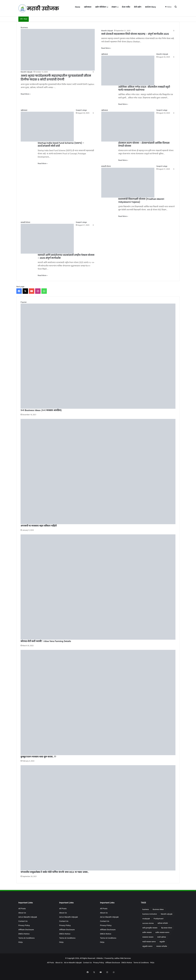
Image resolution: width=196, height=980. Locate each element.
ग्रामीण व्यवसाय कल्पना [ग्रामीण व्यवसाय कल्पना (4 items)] (162, 933)
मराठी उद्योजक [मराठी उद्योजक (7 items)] (162, 937)
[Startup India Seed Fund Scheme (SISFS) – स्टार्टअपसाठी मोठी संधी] (47, 125)
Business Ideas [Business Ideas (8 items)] (158, 909)
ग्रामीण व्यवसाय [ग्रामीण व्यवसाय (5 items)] (147, 933)
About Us (22, 913)
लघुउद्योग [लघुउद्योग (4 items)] (162, 942)
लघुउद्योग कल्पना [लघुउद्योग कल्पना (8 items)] (147, 946)
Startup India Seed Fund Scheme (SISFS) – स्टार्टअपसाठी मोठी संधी (61, 144)
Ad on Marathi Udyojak (28, 917)
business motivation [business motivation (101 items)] (150, 914)
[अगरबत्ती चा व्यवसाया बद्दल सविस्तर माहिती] (98, 472)
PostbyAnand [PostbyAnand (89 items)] (159, 919)
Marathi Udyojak (27, 72)
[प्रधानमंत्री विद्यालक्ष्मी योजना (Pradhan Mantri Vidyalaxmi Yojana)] (128, 181)
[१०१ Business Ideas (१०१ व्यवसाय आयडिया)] (98, 356)
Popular (24, 302)
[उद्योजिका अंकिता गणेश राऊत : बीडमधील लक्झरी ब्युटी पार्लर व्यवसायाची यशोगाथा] (128, 69)
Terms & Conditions (26, 938)
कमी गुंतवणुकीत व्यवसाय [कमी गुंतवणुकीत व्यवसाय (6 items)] (150, 928)
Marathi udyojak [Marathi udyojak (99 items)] (167, 914)
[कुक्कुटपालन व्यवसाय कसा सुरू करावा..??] (98, 703)
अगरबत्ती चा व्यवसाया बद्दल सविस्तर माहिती (39, 526)
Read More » (26, 94)
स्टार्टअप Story (150, 7)
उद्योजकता (88, 7)
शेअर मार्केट (126, 7)
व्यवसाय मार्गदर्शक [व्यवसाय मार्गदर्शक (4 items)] (162, 946)
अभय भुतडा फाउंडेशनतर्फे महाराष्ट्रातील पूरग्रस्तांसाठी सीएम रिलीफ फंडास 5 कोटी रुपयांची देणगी (56, 78)
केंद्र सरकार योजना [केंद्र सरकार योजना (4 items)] (167, 928)
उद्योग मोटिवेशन (101, 7)
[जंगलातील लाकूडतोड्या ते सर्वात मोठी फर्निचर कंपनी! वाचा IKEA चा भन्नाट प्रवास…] (98, 818)
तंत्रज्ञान (114, 7)
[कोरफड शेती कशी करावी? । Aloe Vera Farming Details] (98, 587)
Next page (20, 287)
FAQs (21, 942)
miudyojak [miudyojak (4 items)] (146, 919)
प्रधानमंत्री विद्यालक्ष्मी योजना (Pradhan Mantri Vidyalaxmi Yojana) (141, 200)
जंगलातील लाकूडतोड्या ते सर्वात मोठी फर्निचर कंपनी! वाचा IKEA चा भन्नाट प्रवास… (55, 872)
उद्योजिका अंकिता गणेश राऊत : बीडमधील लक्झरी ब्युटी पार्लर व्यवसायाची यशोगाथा (144, 88)
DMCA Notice (24, 934)
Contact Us (23, 921)
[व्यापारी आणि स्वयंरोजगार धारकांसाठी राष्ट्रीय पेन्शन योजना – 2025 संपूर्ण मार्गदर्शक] (47, 237)
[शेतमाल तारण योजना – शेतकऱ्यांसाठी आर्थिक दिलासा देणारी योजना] (128, 125)
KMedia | (101, 958)
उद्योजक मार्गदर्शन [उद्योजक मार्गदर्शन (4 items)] (163, 923)
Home (78, 7)
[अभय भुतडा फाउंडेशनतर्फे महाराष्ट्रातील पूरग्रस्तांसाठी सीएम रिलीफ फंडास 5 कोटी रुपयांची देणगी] (58, 48)
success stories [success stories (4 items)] (148, 923)
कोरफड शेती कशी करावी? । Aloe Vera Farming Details (46, 641)
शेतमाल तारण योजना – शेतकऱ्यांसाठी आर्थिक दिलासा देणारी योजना (144, 144)
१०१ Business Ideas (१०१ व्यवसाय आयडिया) (41, 410)
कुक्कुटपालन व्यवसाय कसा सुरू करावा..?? (38, 757)
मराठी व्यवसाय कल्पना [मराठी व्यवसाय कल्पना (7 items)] (149, 942)
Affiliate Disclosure (26, 930)
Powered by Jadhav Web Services (118, 958)
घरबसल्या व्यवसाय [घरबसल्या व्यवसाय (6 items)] (148, 937)
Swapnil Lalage (81, 110)
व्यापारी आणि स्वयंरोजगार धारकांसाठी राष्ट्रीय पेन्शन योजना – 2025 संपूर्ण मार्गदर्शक (66, 257)
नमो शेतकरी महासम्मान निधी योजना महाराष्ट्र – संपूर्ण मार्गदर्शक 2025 (135, 34)
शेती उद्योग (138, 7)
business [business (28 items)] (146, 909)
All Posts (22, 908)
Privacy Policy (24, 925)
